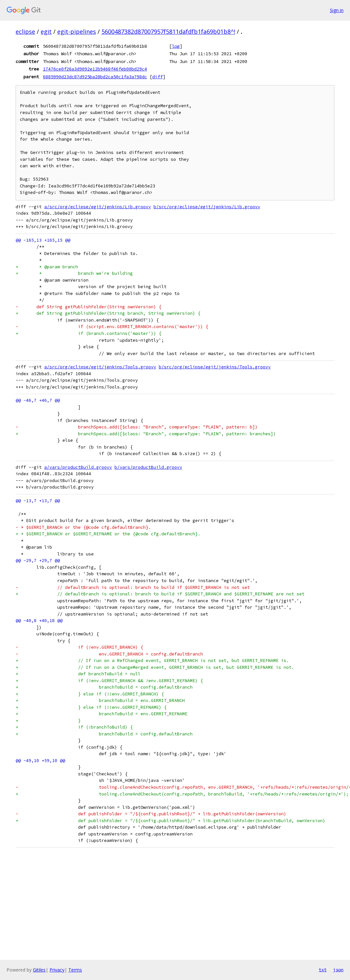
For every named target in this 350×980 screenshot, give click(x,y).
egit (46, 32)
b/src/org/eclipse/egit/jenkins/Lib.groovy (207, 207)
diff (157, 77)
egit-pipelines (77, 32)
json (338, 970)
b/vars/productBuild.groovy (148, 467)
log (176, 46)
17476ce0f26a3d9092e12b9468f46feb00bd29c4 (95, 69)
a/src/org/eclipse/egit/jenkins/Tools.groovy (100, 367)
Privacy (57, 970)
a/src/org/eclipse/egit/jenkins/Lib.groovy (98, 207)
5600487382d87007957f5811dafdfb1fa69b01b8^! (168, 32)
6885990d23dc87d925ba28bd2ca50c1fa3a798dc (95, 77)
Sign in (337, 10)
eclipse (25, 32)
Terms (75, 970)
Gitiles (39, 970)
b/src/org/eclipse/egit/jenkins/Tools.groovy (215, 367)
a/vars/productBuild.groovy (78, 467)
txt (323, 970)
